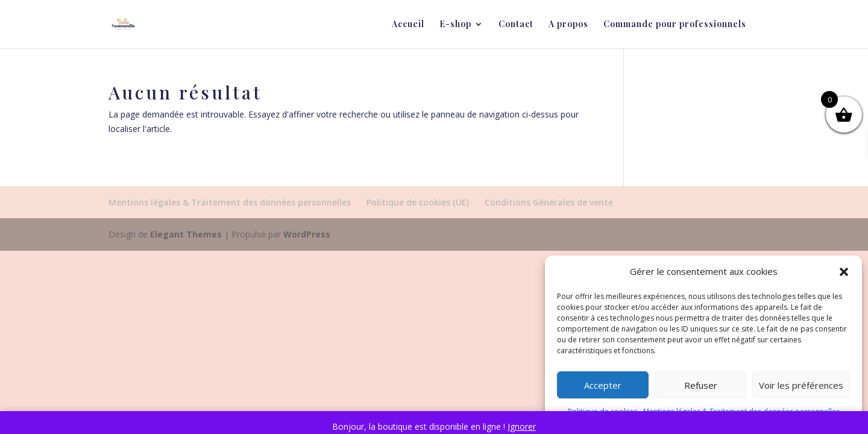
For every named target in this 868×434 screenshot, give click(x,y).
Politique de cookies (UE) (418, 202)
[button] (844, 272)
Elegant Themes (186, 234)
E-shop (455, 25)
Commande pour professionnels (675, 25)
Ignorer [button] (522, 426)
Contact (516, 25)
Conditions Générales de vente (549, 202)
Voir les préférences (801, 385)
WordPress (307, 234)
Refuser (701, 385)
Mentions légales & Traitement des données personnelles (230, 202)
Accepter (603, 385)
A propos (568, 25)
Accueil (408, 25)
